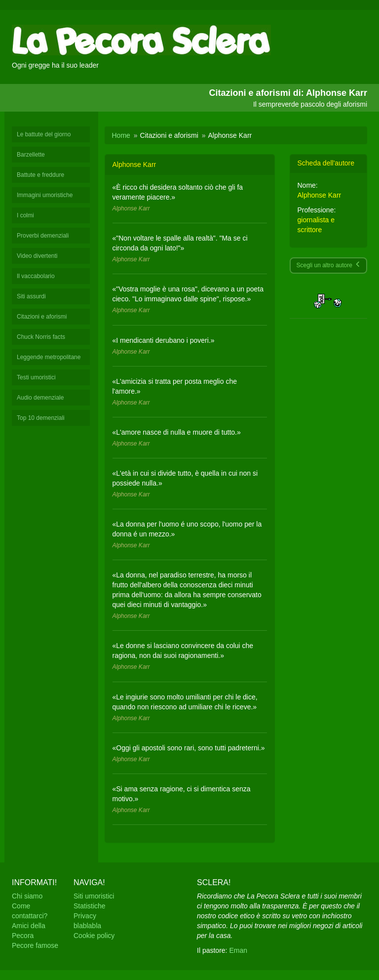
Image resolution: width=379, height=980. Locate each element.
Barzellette (31, 155)
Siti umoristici (94, 896)
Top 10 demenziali (41, 418)
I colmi (25, 215)
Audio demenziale (40, 398)
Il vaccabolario (36, 276)
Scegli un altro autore (329, 265)
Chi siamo (27, 896)
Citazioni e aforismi (42, 317)
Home (121, 135)
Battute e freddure (40, 175)
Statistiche (90, 906)
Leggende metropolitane (49, 357)
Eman (238, 950)
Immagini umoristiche (45, 195)
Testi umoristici (36, 377)
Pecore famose (35, 945)
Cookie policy (94, 936)
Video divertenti (37, 256)
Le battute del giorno (44, 134)
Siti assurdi (31, 296)
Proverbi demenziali (43, 236)
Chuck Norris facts (41, 337)
